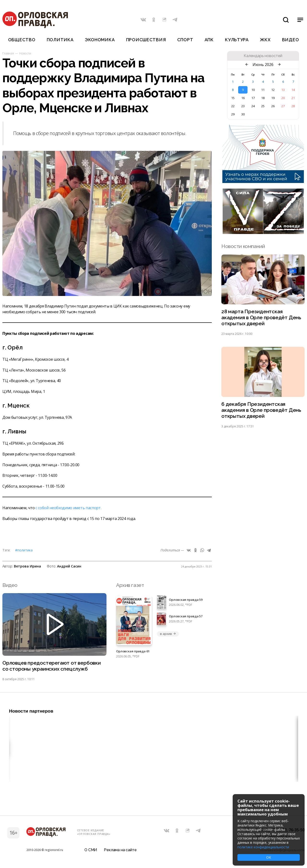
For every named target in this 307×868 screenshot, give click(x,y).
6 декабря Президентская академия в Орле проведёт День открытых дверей (261, 410)
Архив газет (130, 585)
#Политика (24, 550)
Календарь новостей (263, 56)
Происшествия (146, 40)
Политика (60, 40)
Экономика (100, 40)
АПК (209, 40)
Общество (22, 40)
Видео (291, 40)
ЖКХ (265, 40)
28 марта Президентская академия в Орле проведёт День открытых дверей (261, 318)
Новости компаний (243, 246)
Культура (237, 40)
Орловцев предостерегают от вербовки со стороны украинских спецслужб (52, 666)
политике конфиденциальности (263, 847)
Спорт (185, 40)
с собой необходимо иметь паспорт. (68, 508)
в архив (168, 634)
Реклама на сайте (120, 850)
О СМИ (91, 850)
